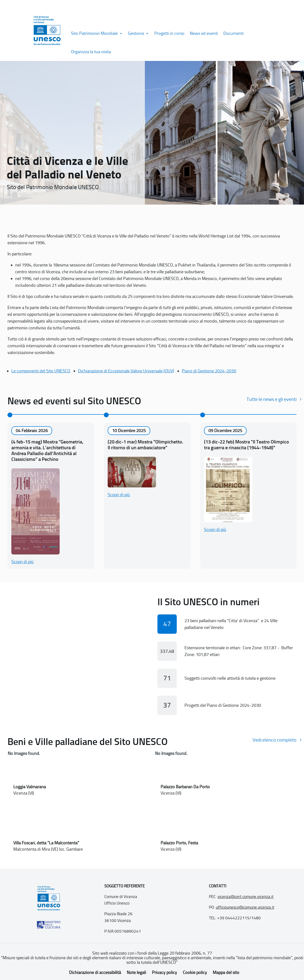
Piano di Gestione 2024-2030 (209, 371)
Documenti (233, 33)
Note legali (136, 973)
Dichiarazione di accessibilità (95, 973)
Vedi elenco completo (275, 740)
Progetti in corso (169, 33)
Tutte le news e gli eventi (272, 399)
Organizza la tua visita (91, 52)
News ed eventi (204, 33)
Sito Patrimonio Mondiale (94, 33)
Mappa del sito (226, 973)
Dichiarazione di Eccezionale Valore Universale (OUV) (126, 371)
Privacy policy (164, 973)
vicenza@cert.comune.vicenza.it (246, 897)
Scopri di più (22, 562)
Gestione (136, 33)
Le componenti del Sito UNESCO (41, 371)
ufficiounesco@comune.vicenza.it (245, 907)
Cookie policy (195, 973)
